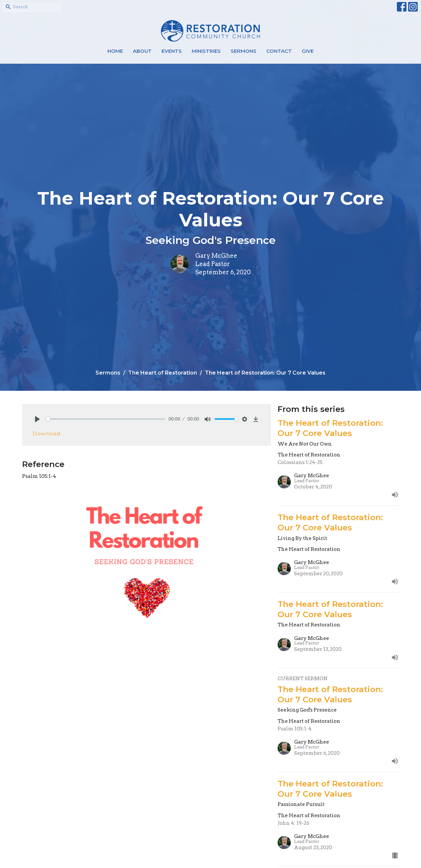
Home (115, 51)
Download (46, 434)
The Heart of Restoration (163, 373)
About (142, 51)
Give (308, 51)
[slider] (106, 419)
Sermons (244, 51)
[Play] (37, 419)
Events (172, 51)
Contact (279, 51)
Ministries (206, 51)
